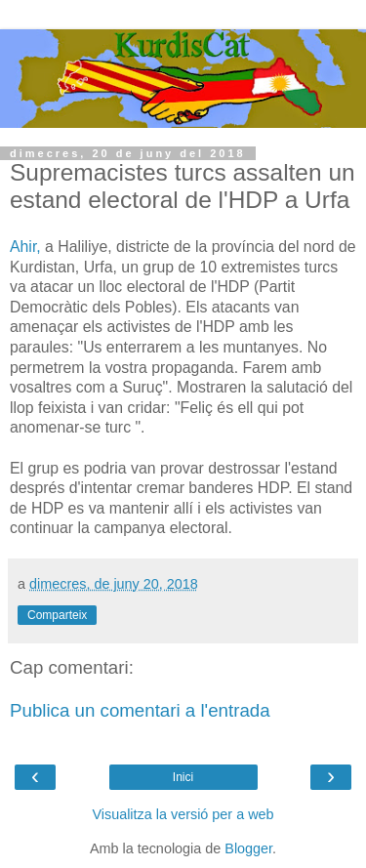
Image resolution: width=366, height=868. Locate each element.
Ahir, (25, 247)
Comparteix (57, 615)
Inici (183, 777)
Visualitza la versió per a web (183, 814)
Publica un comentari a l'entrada (140, 710)
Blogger (248, 848)
